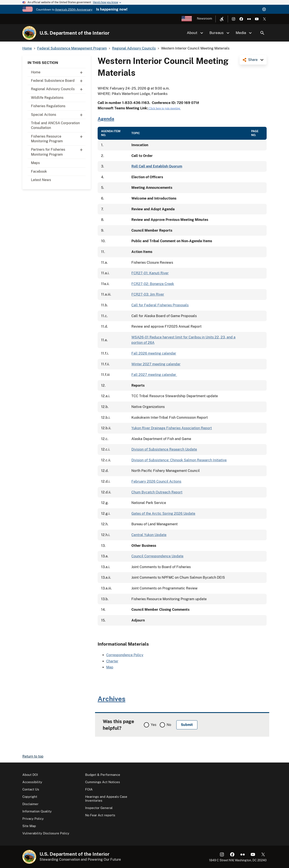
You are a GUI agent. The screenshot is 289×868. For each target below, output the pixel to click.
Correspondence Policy (125, 655)
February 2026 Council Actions (156, 481)
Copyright (30, 797)
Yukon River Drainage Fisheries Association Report (172, 428)
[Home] (29, 33)
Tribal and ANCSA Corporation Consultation (55, 125)
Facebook (39, 171)
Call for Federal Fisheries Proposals (160, 305)
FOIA (89, 789)
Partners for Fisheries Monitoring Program (58, 151)
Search (262, 33)
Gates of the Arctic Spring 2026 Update (163, 514)
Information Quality (37, 811)
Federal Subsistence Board (58, 81)
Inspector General (99, 808)
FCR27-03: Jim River (148, 294)
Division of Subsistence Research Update (164, 449)
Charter (112, 661)
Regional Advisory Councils (58, 89)
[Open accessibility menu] (222, 19)
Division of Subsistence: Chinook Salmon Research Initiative (179, 460)
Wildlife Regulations (47, 98)
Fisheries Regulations (48, 106)
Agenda (106, 119)
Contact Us (31, 789)
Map (110, 667)
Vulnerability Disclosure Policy (46, 833)
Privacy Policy (33, 819)
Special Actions (58, 115)
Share (253, 60)
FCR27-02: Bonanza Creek (153, 284)
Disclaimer (30, 804)
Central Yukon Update (149, 535)
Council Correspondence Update (157, 556)
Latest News (41, 180)
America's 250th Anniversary (74, 10)
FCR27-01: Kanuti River (150, 273)
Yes (154, 725)
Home (58, 72)
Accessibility (32, 782)
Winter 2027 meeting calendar (156, 364)
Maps (35, 163)
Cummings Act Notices (103, 782)
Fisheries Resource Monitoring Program (58, 138)
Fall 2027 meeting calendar (154, 375)
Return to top (33, 756)
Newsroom (204, 19)
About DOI (30, 775)
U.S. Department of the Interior (75, 33)
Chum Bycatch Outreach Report (157, 492)
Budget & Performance (103, 775)
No (169, 725)
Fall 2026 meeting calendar (154, 353)
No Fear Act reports (100, 815)
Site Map (29, 826)
